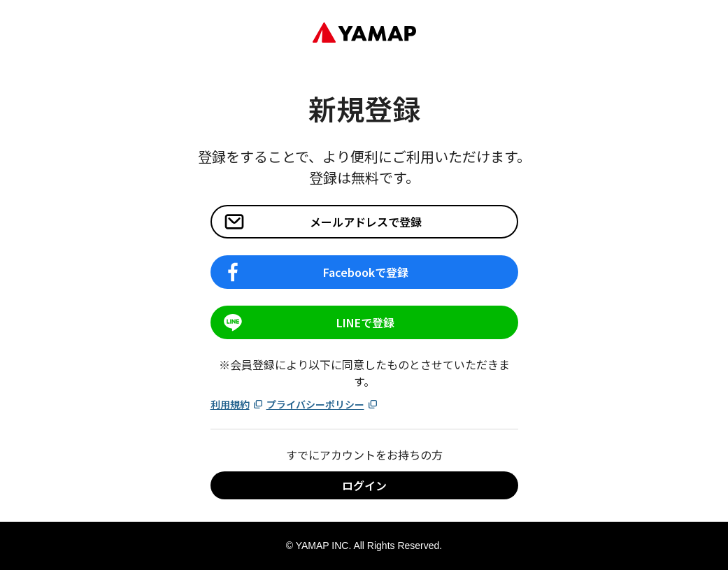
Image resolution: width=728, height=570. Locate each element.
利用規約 (237, 404)
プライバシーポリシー (322, 404)
